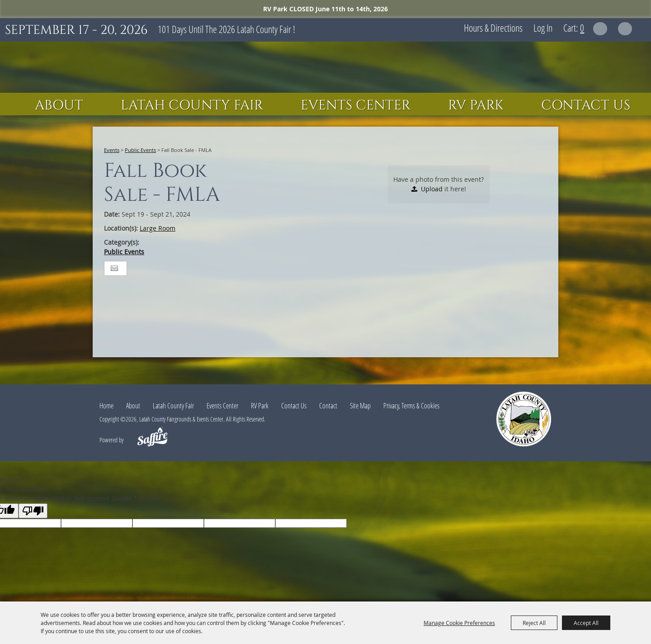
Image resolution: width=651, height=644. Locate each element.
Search (600, 29)
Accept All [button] (586, 623)
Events (112, 150)
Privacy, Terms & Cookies (411, 406)
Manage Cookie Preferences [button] (459, 623)
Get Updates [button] (625, 29)
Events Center (356, 105)
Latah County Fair (192, 105)
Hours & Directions (493, 28)
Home (106, 406)
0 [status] (582, 28)
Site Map (360, 406)
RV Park (476, 105)
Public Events (140, 150)
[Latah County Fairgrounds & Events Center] (325, 67)
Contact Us (586, 105)
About (59, 105)
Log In (543, 28)
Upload (432, 189)
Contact (328, 406)
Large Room (158, 228)
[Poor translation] (33, 511)
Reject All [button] (534, 623)
